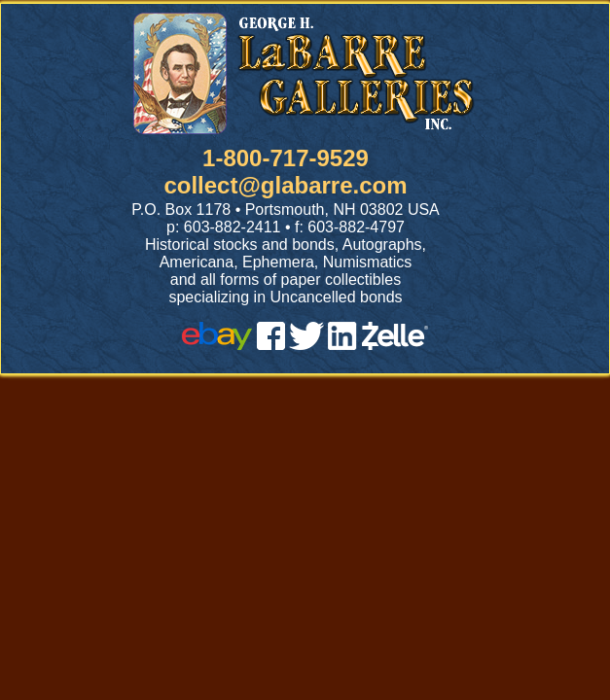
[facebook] (271, 345)
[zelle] (395, 345)
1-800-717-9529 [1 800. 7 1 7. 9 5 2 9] (286, 158)
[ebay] (217, 345)
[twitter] (306, 345)
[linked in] (342, 345)
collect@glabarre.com (285, 185)
